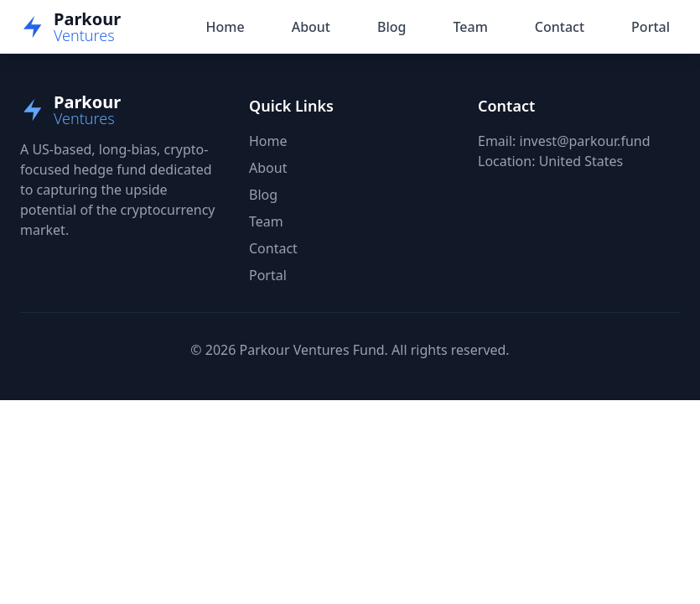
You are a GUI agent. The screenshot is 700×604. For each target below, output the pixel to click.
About (311, 27)
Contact (560, 27)
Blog (391, 27)
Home (226, 27)
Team (470, 27)
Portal (651, 27)
